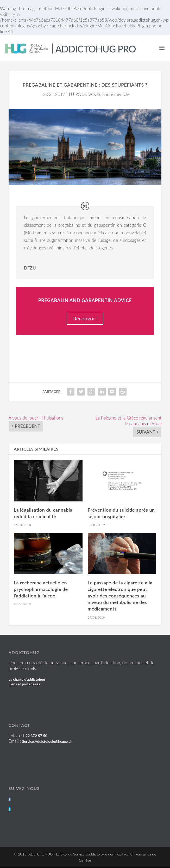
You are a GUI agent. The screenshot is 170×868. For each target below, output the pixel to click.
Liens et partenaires (24, 684)
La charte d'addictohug (27, 679)
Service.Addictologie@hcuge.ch (47, 741)
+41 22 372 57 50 (33, 736)
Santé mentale (116, 94)
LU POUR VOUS (84, 94)
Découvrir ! (85, 318)
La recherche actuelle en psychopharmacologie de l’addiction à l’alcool (41, 589)
